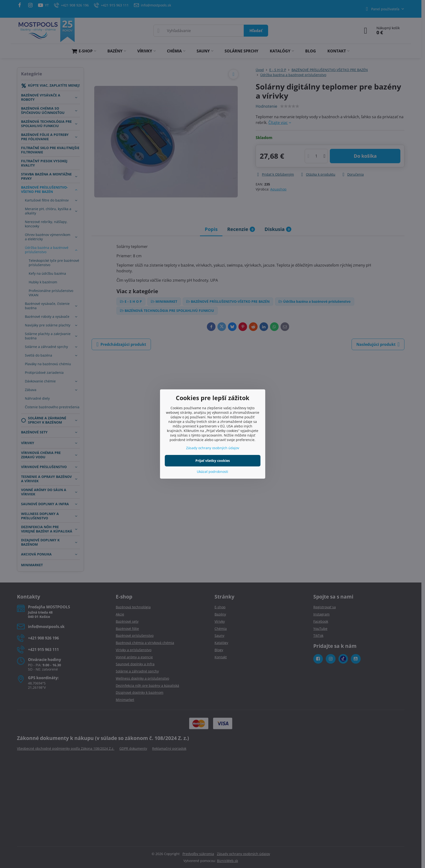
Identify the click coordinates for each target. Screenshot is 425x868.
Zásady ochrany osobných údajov (213, 448)
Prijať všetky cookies (213, 461)
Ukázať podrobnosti (212, 472)
